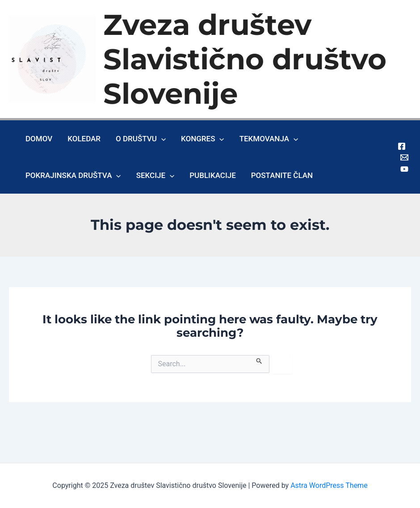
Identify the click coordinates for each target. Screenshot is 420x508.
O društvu (141, 139)
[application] (161, 139)
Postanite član (282, 175)
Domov (39, 139)
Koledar (84, 139)
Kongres (203, 139)
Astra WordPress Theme (329, 485)
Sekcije (155, 175)
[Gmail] (404, 157)
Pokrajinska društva (73, 175)
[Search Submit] (259, 360)
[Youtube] (404, 169)
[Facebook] (402, 146)
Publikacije (213, 175)
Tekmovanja (269, 139)
